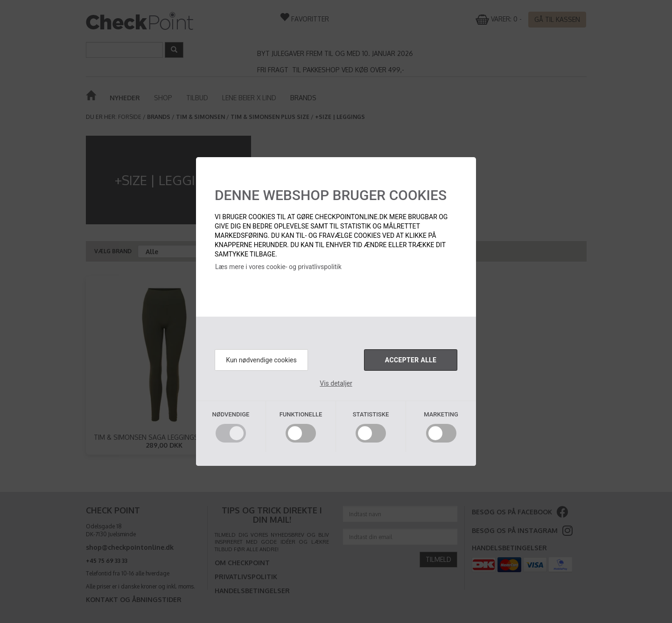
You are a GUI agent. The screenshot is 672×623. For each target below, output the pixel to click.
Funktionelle (301, 414)
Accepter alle (411, 360)
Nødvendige (231, 414)
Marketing (441, 414)
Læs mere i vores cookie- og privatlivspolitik (278, 267)
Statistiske (371, 414)
